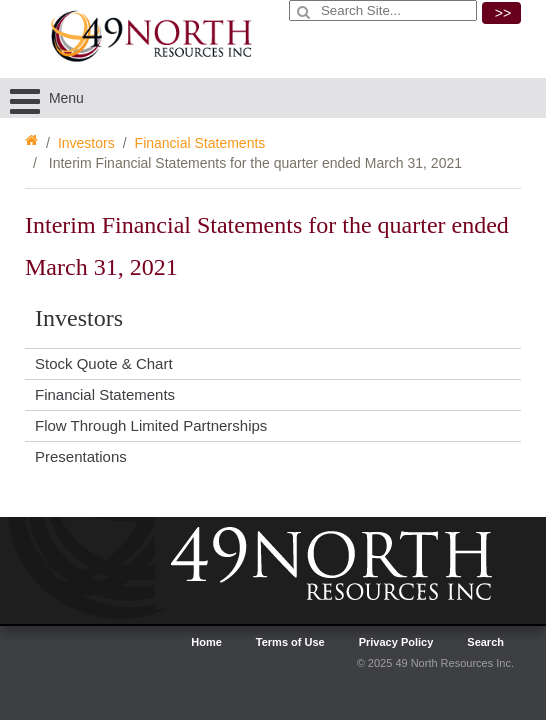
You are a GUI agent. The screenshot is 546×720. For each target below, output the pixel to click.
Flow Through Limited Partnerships (151, 425)
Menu (47, 98)
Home (206, 642)
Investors (86, 143)
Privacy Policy (396, 642)
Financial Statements (200, 143)
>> (503, 13)
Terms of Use (290, 642)
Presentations (81, 456)
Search (485, 642)
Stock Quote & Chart (104, 363)
